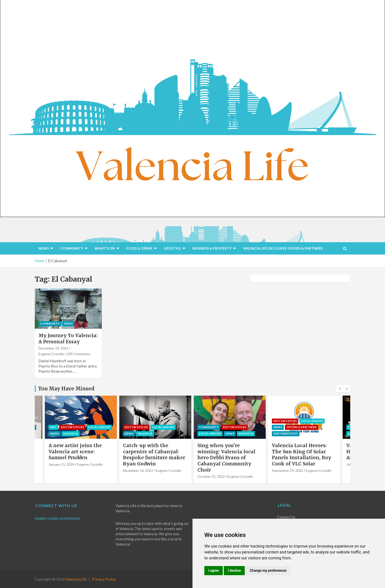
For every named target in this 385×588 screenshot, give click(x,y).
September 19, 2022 (288, 470)
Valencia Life (76, 579)
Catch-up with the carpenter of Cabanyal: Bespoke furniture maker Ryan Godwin (154, 455)
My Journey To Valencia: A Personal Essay (68, 339)
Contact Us (286, 517)
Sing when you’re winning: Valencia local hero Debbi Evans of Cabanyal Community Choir (226, 458)
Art (53, 427)
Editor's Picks (72, 427)
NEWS (44, 248)
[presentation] (340, 389)
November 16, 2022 (138, 470)
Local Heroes (99, 427)
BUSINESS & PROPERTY (212, 248)
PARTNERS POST (286, 433)
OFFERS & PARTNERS (302, 427)
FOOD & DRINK (139, 248)
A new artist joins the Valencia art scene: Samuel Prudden (75, 451)
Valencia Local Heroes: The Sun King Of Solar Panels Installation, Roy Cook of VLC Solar (301, 455)
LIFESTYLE (172, 248)
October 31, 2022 (211, 476)
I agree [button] (214, 570)
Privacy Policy (104, 579)
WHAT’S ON (105, 248)
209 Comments (79, 354)
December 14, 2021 (53, 348)
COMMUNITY (72, 248)
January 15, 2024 (61, 464)
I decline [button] (234, 570)
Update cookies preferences (58, 518)
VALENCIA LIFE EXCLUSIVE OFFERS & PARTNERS (283, 248)
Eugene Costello (51, 354)
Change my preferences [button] (268, 570)
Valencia (71, 433)
